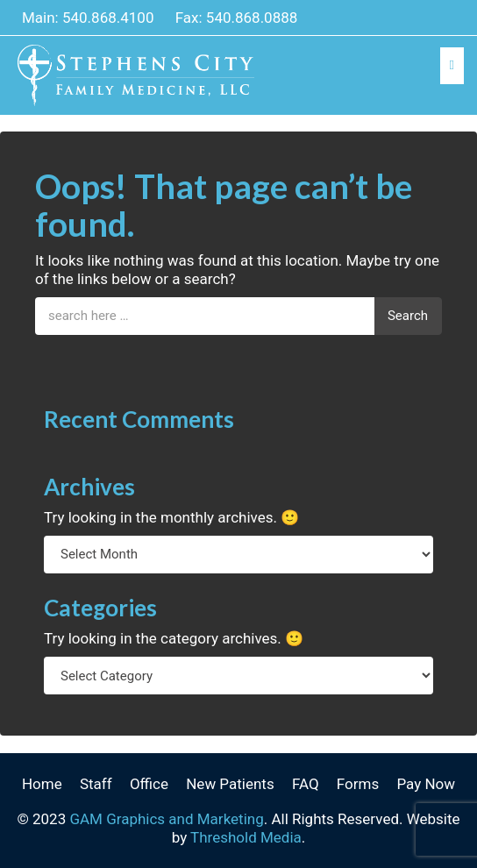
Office (149, 784)
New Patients (230, 784)
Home (42, 784)
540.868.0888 (252, 18)
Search (408, 316)
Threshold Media (246, 837)
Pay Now (426, 784)
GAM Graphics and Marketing (166, 819)
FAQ (306, 784)
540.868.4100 (108, 18)
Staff (96, 784)
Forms (358, 784)
